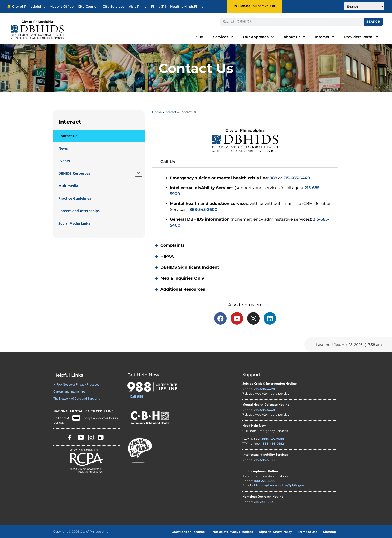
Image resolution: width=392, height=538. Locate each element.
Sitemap (330, 532)
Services (223, 37)
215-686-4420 (264, 389)
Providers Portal (361, 37)
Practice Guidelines (75, 198)
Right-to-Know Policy (275, 532)
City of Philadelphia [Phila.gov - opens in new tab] (26, 6)
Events (64, 161)
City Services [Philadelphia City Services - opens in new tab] (114, 6)
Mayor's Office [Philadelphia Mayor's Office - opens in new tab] (62, 6)
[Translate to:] (364, 6)
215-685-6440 (297, 178)
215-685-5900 (264, 460)
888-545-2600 (203, 209)
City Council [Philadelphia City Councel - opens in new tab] (88, 6)
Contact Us (68, 136)
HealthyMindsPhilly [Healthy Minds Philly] (187, 6)
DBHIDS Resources (74, 173)
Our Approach (258, 37)
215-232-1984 (264, 502)
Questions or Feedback (189, 532)
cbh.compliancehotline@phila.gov (278, 485)
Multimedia (68, 186)
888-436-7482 (273, 444)
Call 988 (137, 396)
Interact (325, 37)
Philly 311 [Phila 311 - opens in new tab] (158, 6)
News (63, 148)
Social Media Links (74, 223)
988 (272, 6)
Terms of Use (308, 532)
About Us (294, 37)
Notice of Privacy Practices (233, 532)
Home (157, 112)
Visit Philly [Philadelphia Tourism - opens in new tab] (138, 6)
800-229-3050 (265, 481)
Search (373, 21)
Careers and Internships (79, 211)
